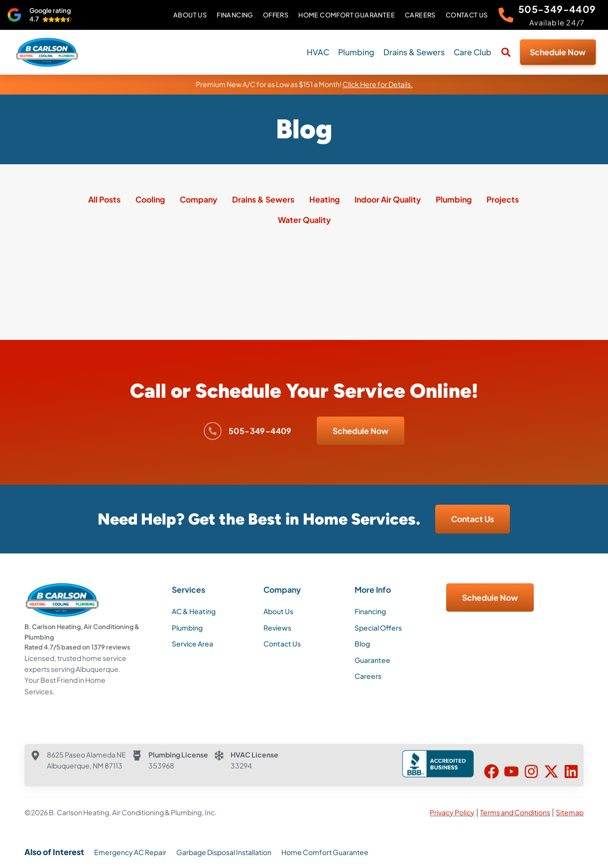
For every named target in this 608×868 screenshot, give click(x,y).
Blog (362, 644)
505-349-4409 (557, 9)
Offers (276, 15)
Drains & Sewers (414, 52)
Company (198, 199)
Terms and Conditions (515, 812)
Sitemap (570, 812)
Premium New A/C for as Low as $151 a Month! (304, 84)
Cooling (150, 199)
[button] (506, 52)
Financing (235, 15)
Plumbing (356, 52)
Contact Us (467, 15)
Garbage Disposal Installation (224, 852)
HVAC (318, 52)
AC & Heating (194, 611)
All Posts (104, 199)
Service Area (192, 644)
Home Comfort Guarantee (347, 15)
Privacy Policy (452, 812)
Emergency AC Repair (130, 852)
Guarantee (372, 660)
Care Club (473, 52)
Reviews (277, 628)
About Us (190, 15)
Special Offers (378, 628)
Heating (324, 199)
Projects (503, 199)
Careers (420, 15)
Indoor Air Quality (388, 199)
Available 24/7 (557, 22)
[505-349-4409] (506, 15)
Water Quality (304, 220)
